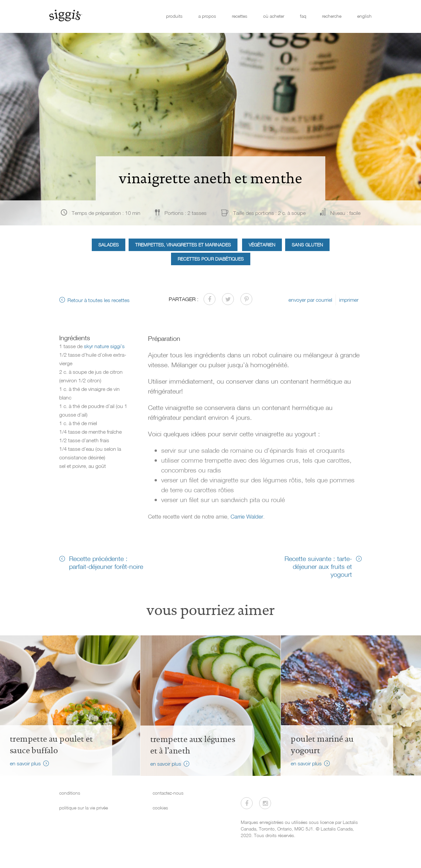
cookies (160, 808)
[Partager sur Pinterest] (246, 299)
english (364, 16)
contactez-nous (168, 793)
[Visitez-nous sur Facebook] (247, 803)
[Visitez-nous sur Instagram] (265, 803)
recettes (240, 16)
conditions (70, 793)
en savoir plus (25, 763)
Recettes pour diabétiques (211, 259)
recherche (332, 16)
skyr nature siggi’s (104, 346)
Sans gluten (307, 245)
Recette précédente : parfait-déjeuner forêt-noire (106, 562)
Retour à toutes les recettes (99, 300)
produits (174, 16)
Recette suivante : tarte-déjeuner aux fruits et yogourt (318, 566)
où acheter (274, 16)
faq (303, 16)
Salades (109, 245)
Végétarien (262, 245)
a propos (207, 16)
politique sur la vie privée (84, 808)
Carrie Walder (247, 516)
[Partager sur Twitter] (228, 299)
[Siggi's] (65, 15)
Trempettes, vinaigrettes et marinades (183, 245)
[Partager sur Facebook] (210, 299)
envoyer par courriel (310, 300)
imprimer (349, 300)
